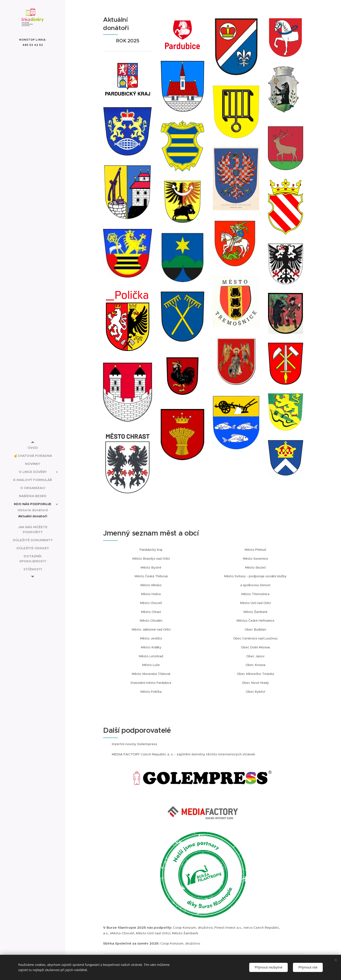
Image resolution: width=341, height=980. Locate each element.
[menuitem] (33, 448)
